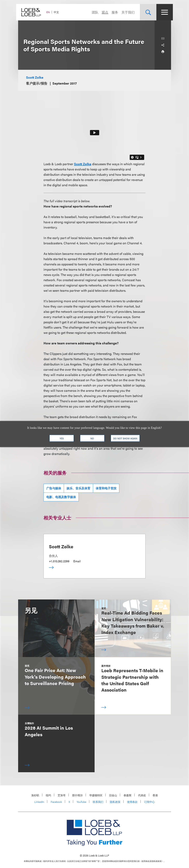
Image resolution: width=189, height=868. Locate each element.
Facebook (56, 802)
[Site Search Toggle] (146, 12)
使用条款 (132, 802)
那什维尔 (77, 795)
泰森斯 (128, 795)
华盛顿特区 (96, 795)
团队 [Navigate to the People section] (93, 12)
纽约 (48, 795)
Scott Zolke (35, 77)
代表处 (142, 795)
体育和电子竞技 (106, 488)
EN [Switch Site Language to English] (50, 12)
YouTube (81, 802)
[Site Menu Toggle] (163, 12)
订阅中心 (149, 802)
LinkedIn (39, 802)
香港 (155, 795)
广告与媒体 (54, 488)
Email (77, 561)
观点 (103, 12)
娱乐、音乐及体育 (78, 488)
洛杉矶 (35, 795)
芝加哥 (62, 795)
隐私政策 (115, 802)
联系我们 (98, 802)
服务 (113, 12)
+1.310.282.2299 (59, 561)
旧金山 (113, 795)
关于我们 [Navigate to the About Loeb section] (126, 12)
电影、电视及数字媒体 (61, 497)
